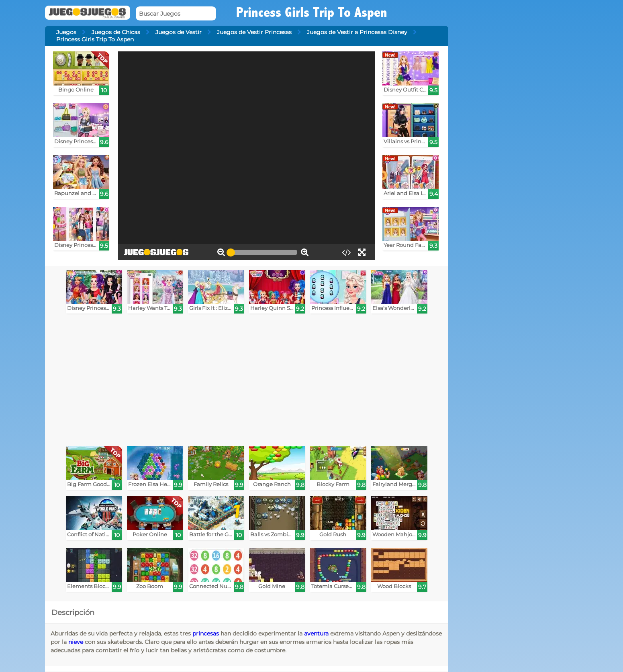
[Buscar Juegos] (176, 13)
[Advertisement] (252, 382)
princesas (206, 633)
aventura (316, 633)
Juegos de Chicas (116, 32)
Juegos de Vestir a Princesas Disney (357, 32)
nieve (76, 642)
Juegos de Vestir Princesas (254, 32)
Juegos (66, 32)
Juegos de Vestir (179, 32)
